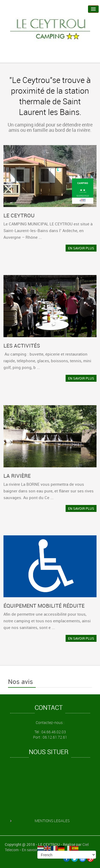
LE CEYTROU (19, 215)
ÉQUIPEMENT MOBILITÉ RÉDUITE (44, 606)
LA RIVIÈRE (17, 476)
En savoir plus (34, 850)
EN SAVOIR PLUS (81, 248)
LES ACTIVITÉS (22, 346)
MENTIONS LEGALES (52, 821)
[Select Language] (67, 855)
